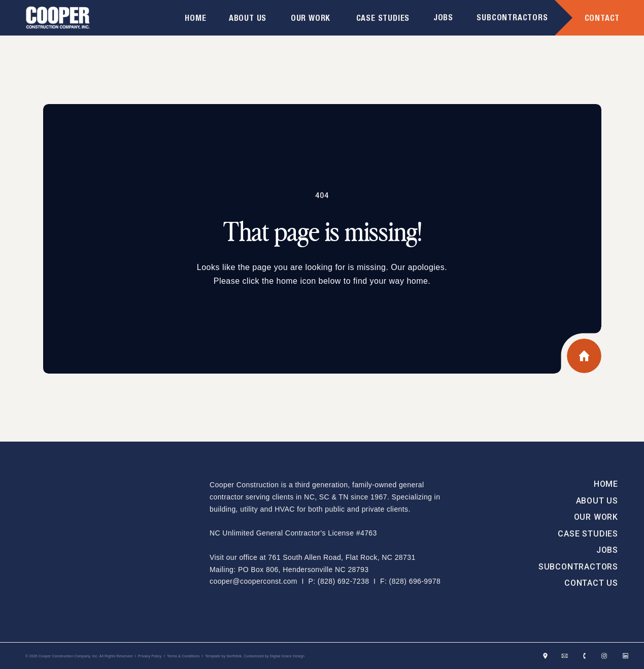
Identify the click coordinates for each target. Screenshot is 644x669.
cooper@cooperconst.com (253, 581)
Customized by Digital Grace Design (275, 656)
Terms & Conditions (183, 656)
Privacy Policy (150, 656)
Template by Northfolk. (224, 656)
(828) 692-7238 (344, 581)
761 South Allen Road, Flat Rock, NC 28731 (342, 557)
